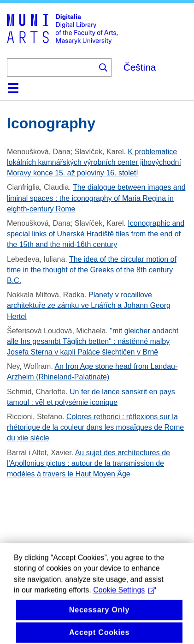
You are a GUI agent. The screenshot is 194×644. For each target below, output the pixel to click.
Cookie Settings (124, 598)
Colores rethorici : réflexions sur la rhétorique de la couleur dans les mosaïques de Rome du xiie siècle (95, 427)
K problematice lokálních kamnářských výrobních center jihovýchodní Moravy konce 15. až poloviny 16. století (94, 162)
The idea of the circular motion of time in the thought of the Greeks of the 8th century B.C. (92, 270)
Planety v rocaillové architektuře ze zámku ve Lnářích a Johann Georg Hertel (89, 305)
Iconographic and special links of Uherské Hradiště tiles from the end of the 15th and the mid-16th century (96, 234)
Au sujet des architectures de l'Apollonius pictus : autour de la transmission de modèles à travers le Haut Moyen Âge (88, 463)
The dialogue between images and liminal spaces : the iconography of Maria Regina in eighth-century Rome (96, 198)
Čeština (140, 67)
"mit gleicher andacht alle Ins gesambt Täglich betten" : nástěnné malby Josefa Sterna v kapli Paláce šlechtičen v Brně (93, 341)
